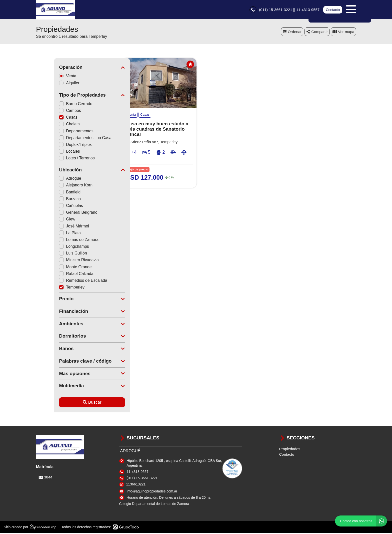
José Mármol (56, 227)
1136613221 (136, 485)
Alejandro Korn (58, 186)
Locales (51, 152)
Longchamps (56, 247)
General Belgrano (60, 213)
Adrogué (52, 179)
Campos (52, 111)
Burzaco (52, 200)
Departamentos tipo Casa (67, 139)
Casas (50, 118)
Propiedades (290, 450)
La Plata (52, 234)
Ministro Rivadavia (61, 261)
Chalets (51, 125)
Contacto (333, 10)
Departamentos (58, 132)
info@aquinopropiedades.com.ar (152, 492)
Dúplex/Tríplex (57, 145)
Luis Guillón (55, 254)
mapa (343, 32)
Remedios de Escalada (65, 281)
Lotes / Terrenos (59, 159)
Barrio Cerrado (58, 104)
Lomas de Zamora (61, 240)
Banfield (52, 193)
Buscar (74, 403)
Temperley (54, 288)
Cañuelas (53, 206)
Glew (49, 220)
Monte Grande (57, 268)
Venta (51, 76)
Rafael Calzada (58, 274)
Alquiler (53, 84)
